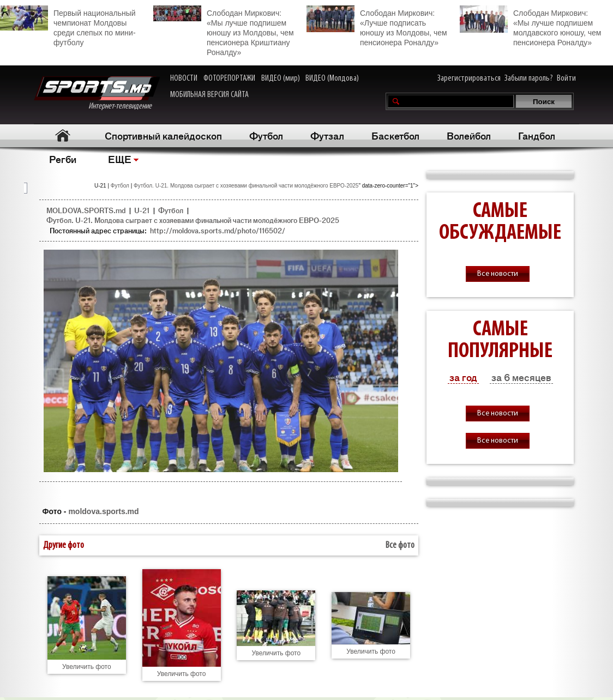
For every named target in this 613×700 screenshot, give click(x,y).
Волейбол (469, 135)
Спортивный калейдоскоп (163, 135)
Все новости (498, 274)
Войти (566, 79)
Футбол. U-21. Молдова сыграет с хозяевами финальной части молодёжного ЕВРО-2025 (246, 186)
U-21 (142, 210)
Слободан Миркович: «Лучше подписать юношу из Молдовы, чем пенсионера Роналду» (377, 26)
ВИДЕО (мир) (281, 79)
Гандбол (537, 135)
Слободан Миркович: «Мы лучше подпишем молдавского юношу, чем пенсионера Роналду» (530, 26)
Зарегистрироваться (469, 79)
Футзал (327, 135)
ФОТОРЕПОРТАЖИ (229, 79)
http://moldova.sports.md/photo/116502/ (218, 230)
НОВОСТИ (184, 79)
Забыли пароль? (529, 79)
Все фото (400, 545)
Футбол (266, 135)
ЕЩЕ (120, 159)
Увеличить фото (87, 667)
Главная (62, 135)
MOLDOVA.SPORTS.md (86, 210)
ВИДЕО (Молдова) (332, 79)
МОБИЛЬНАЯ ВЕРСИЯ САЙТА (209, 95)
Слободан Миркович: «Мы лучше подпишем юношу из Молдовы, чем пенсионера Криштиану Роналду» (224, 31)
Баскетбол (395, 135)
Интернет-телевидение (97, 93)
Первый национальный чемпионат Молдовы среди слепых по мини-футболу (68, 26)
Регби (63, 159)
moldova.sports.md (103, 511)
